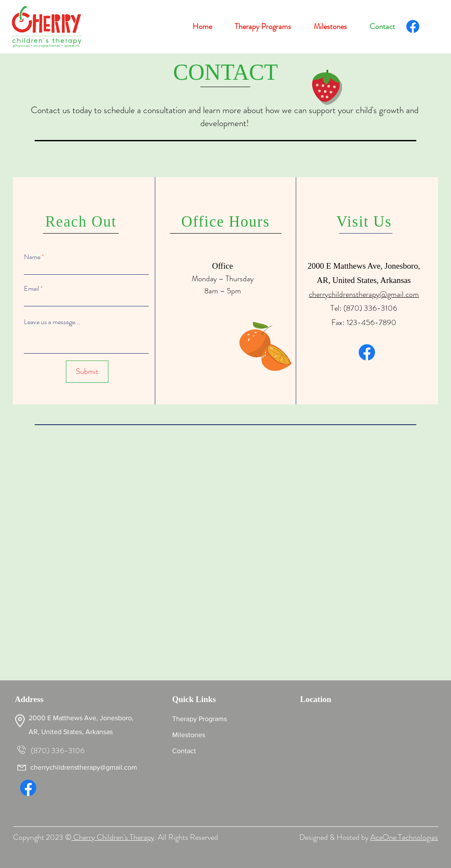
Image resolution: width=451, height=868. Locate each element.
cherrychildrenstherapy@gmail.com (364, 294)
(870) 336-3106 (370, 308)
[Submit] (87, 372)
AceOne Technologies (404, 837)
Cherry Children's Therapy (113, 837)
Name (32, 257)
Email (31, 289)
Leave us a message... (52, 322)
